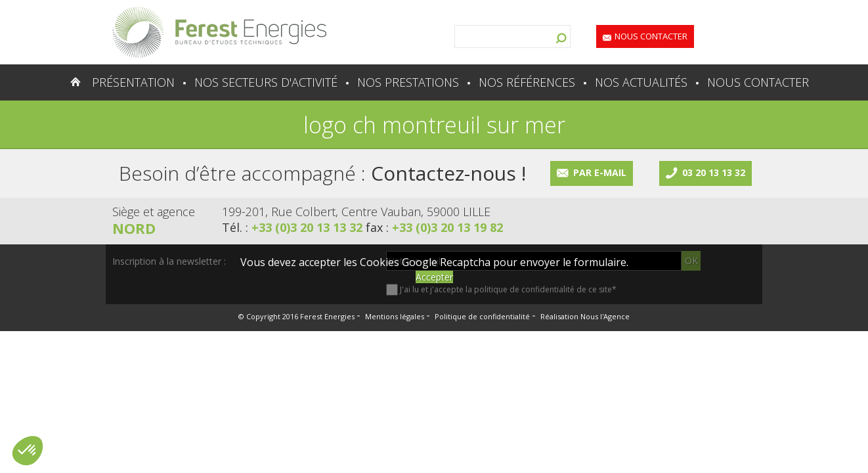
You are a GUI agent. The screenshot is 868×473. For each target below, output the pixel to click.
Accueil (50, 82)
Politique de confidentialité (482, 316)
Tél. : (294, 227)
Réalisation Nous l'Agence (585, 316)
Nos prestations (408, 82)
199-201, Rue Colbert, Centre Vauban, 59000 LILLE (356, 212)
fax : (434, 227)
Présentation (133, 82)
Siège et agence (154, 212)
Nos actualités (641, 82)
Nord (134, 228)
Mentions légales (395, 316)
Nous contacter (651, 36)
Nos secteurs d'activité (266, 82)
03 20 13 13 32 (714, 172)
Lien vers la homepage (219, 32)
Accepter (434, 277)
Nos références (527, 82)
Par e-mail (600, 172)
